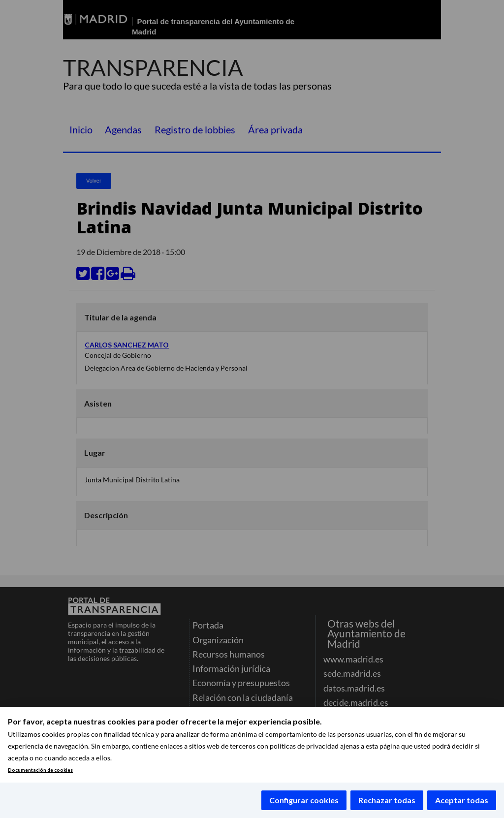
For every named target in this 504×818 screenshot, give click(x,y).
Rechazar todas (387, 800)
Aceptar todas (462, 800)
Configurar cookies (304, 800)
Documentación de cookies (40, 770)
